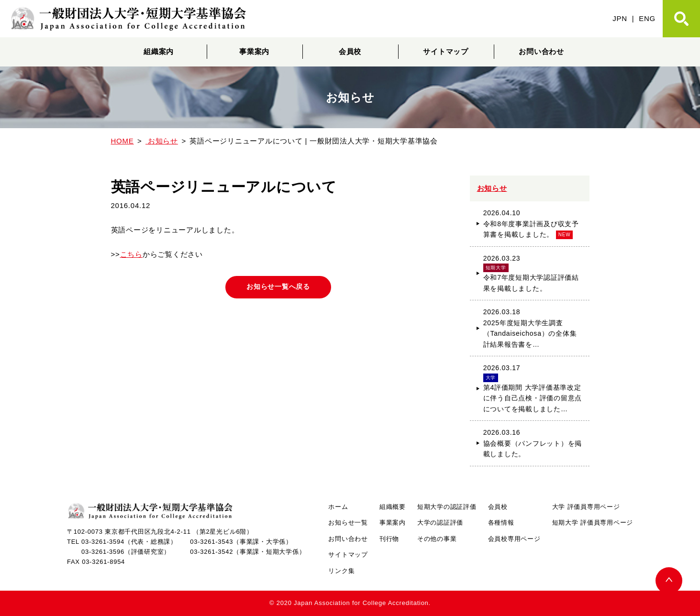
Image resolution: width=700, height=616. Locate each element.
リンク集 (341, 571)
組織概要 (393, 507)
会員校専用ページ (514, 539)
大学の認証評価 (440, 522)
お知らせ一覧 (348, 522)
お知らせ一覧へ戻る (278, 287)
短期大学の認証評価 (447, 507)
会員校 (350, 51)
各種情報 (501, 522)
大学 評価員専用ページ (586, 507)
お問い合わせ (541, 51)
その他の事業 (437, 539)
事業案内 (254, 51)
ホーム (338, 507)
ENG (647, 18)
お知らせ (492, 188)
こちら (131, 254)
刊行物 (389, 539)
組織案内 (159, 51)
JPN (620, 18)
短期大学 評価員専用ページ (593, 522)
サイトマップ (446, 51)
